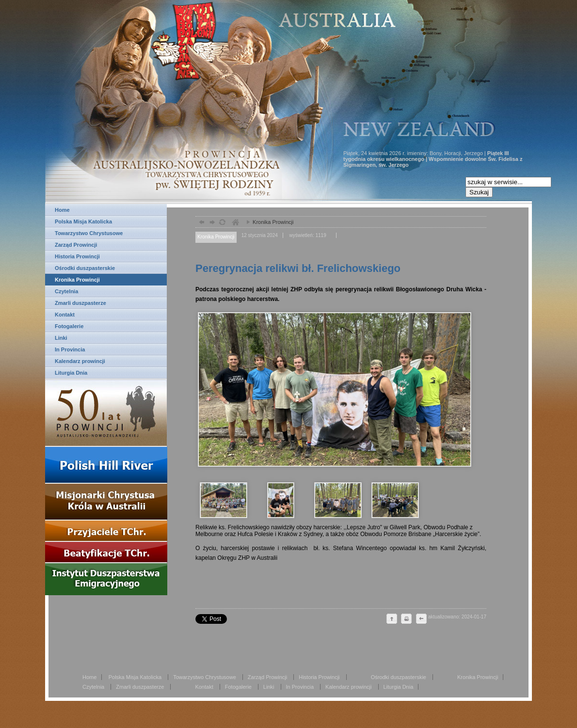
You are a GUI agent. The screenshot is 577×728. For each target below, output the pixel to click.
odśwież (222, 223)
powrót (200, 223)
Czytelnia (66, 291)
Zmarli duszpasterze (80, 303)
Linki (61, 338)
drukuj (406, 619)
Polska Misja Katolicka (83, 222)
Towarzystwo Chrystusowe (89, 233)
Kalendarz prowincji (80, 361)
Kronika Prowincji (77, 280)
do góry (392, 619)
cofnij (421, 619)
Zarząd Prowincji (76, 245)
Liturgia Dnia (71, 373)
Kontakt (65, 315)
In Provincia (70, 349)
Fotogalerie (69, 326)
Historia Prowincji (77, 256)
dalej (211, 223)
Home (62, 210)
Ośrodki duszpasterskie (85, 268)
